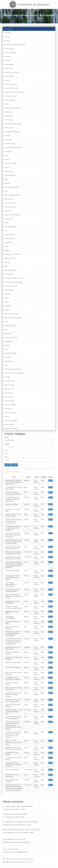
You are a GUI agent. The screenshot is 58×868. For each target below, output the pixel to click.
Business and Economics (10, 84)
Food (5, 231)
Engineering (7, 183)
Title (6, 450)
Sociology (6, 417)
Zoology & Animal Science (11, 428)
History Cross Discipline (10, 270)
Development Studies (9, 144)
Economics (7, 159)
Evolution (6, 223)
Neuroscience (7, 333)
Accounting (7, 37)
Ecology (6, 155)
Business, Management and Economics (14, 92)
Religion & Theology (9, 385)
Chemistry (6, 104)
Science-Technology (9, 401)
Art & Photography (9, 64)
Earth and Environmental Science (13, 148)
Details (51, 480)
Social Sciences (8, 409)
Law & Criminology (9, 290)
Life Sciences (7, 294)
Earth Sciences (8, 151)
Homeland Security (9, 274)
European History (8, 219)
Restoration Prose (9, 393)
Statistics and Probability (10, 420)
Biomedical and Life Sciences (11, 72)
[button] (29, 440)
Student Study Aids (9, 424)
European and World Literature (12, 215)
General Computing (9, 238)
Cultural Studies (8, 140)
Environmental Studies (10, 207)
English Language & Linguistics (12, 195)
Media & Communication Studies (13, 318)
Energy (6, 179)
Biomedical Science (9, 76)
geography (7, 250)
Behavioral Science (9, 68)
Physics (6, 349)
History (6, 266)
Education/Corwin (9, 171)
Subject (7, 437)
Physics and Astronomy (10, 353)
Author (6, 457)
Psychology (7, 377)
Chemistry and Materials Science (12, 108)
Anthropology (7, 56)
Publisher (7, 444)
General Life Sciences (9, 235)
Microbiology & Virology (10, 326)
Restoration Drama (9, 389)
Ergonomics (7, 211)
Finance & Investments (10, 227)
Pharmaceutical (8, 341)
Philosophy (7, 345)
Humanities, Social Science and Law (13, 278)
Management (7, 306)
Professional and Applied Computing (14, 373)
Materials (6, 310)
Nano (5, 330)
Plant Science (7, 357)
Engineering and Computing (11, 187)
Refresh (14, 465)
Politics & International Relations (12, 369)
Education (6, 167)
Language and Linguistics (10, 286)
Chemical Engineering (10, 100)
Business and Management (11, 88)
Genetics (6, 246)
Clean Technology (8, 120)
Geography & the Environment (12, 254)
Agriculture (7, 41)
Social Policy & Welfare (10, 405)
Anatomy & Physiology (10, 53)
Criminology (7, 136)
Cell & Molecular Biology (10, 96)
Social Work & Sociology (10, 413)
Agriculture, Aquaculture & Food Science (15, 45)
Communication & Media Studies (13, 124)
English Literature (8, 199)
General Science (8, 242)
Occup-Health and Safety (10, 337)
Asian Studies (7, 33)
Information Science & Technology (13, 282)
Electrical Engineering (9, 175)
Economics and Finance (10, 163)
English (6, 191)
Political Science (8, 361)
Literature (6, 302)
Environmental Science (10, 203)
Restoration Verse (8, 397)
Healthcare (7, 262)
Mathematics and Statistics (11, 314)
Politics (6, 365)
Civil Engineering (8, 112)
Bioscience (7, 80)
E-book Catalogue (8, 29)
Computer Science (9, 128)
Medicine (6, 322)
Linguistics (7, 298)
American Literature (9, 49)
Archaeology (7, 60)
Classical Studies (8, 116)
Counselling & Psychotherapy (12, 132)
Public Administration (10, 381)
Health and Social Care (10, 258)
